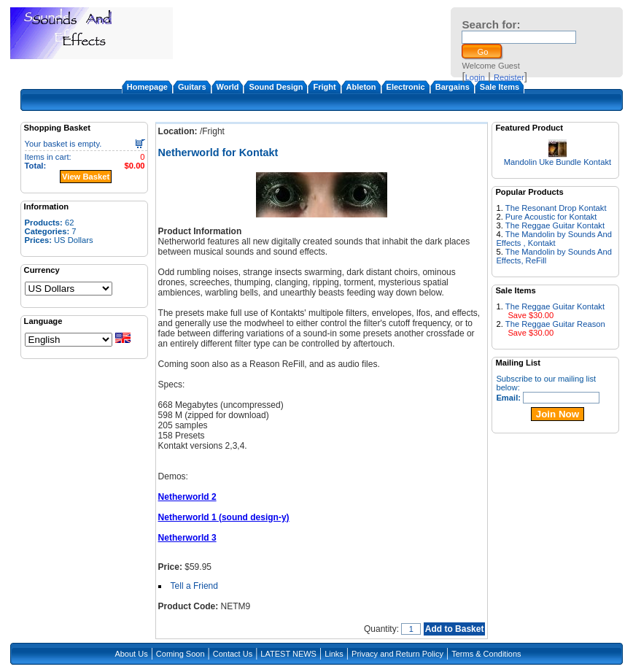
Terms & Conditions (486, 654)
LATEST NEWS (288, 654)
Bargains (453, 87)
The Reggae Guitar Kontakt (555, 225)
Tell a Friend (194, 586)
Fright (324, 87)
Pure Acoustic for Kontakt (551, 217)
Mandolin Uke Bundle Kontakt (558, 162)
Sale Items (500, 87)
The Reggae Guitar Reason (555, 324)
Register (509, 77)
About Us (131, 654)
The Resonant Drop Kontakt (556, 208)
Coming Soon (180, 654)
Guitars (192, 87)
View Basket (86, 177)
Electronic (406, 87)
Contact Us (233, 654)
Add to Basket (455, 629)
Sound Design (276, 87)
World (228, 87)
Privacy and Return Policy (397, 654)
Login (475, 77)
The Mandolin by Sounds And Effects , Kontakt (554, 239)
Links (334, 654)
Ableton (361, 87)
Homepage (147, 87)
